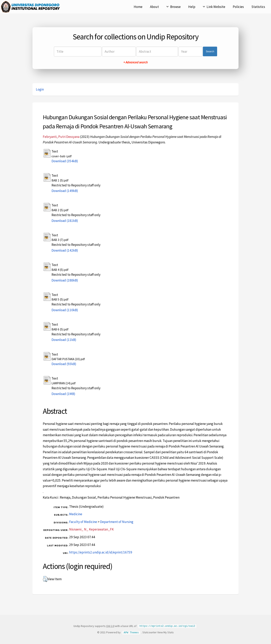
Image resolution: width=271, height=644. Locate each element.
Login (40, 89)
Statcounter (150, 632)
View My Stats (166, 632)
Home (138, 7)
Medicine (76, 514)
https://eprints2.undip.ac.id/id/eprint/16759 (101, 552)
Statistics (258, 7)
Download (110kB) (65, 310)
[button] (45, 579)
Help (192, 7)
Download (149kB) (65, 191)
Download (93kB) (64, 364)
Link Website (216, 7)
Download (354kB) (65, 161)
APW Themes (131, 632)
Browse (175, 7)
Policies (238, 7)
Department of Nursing (117, 522)
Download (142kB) (65, 250)
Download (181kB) (65, 221)
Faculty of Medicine (83, 522)
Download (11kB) (64, 340)
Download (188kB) (65, 280)
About (154, 7)
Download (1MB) (63, 394)
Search (210, 51)
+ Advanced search (135, 62)
